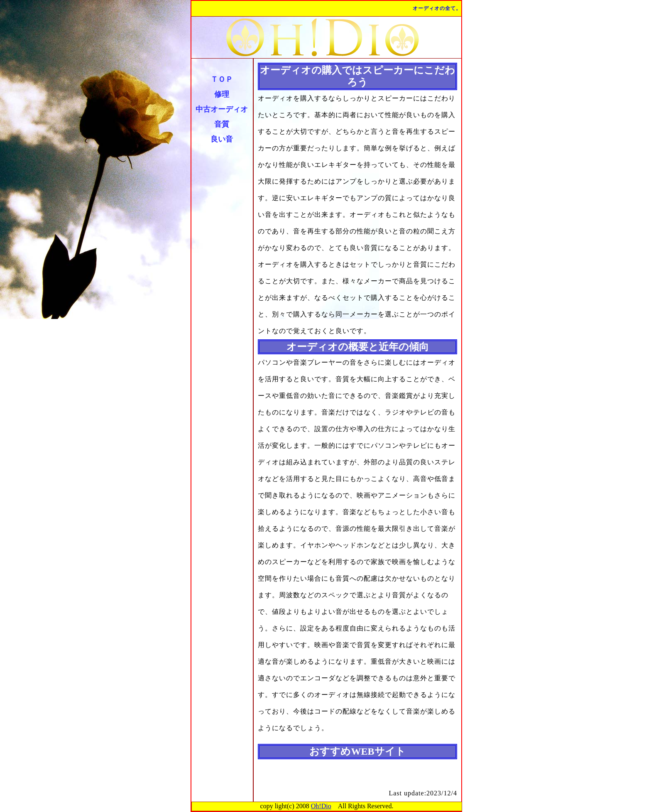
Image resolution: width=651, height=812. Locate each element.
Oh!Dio (321, 806)
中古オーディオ (222, 109)
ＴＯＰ (222, 79)
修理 (222, 94)
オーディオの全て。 (437, 8)
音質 (222, 124)
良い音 (222, 139)
